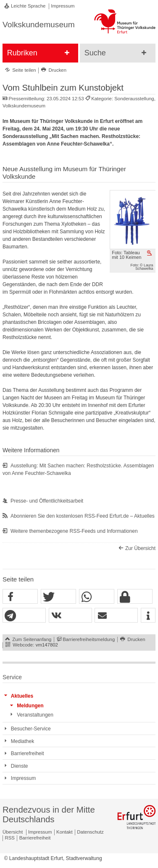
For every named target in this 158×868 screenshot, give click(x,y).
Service (12, 677)
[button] (20, 597)
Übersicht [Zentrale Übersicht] (13, 832)
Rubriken (22, 53)
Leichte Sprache (28, 6)
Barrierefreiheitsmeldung (89, 639)
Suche (95, 53)
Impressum (63, 6)
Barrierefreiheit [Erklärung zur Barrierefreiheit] (35, 838)
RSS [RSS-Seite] (10, 838)
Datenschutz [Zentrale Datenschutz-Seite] (90, 832)
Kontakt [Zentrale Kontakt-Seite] (65, 832)
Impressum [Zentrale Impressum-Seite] (40, 832)
